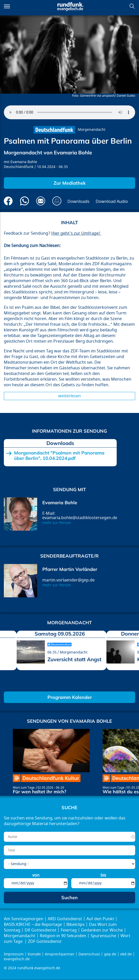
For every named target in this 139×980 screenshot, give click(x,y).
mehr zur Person (57, 523)
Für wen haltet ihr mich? (39, 792)
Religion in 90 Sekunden (63, 936)
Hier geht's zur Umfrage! (76, 233)
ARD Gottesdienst (65, 919)
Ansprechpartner (60, 954)
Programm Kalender (70, 697)
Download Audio (112, 202)
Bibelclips (76, 925)
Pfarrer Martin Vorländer (70, 569)
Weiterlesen (69, 396)
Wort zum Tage (24, 788)
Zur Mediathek (70, 183)
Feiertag (69, 930)
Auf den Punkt (100, 919)
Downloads (78, 202)
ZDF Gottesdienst (45, 942)
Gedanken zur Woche (102, 930)
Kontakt (34, 954)
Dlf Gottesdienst (41, 930)
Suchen (132, 6)
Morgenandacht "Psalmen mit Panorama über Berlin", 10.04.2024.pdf (59, 456)
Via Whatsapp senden (24, 201)
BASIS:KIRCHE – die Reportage (33, 925)
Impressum (14, 954)
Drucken (57, 201)
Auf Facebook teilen (8, 201)
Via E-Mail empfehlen (41, 201)
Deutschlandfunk (19, 167)
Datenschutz (89, 954)
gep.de (110, 954)
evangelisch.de (17, 959)
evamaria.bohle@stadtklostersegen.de (80, 518)
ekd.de (126, 954)
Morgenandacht (92, 130)
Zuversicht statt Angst (75, 659)
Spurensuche (103, 936)
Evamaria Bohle (24, 162)
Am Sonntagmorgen (24, 919)
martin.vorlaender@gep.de (68, 580)
